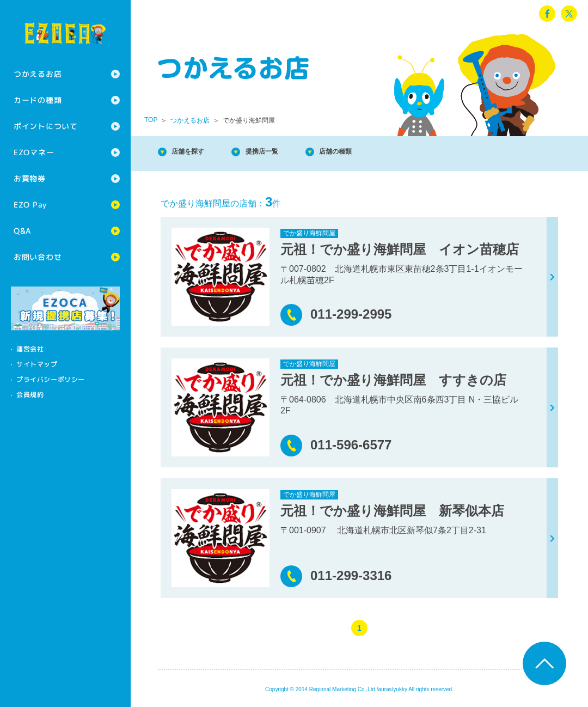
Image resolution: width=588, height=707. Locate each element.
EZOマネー (34, 152)
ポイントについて (46, 126)
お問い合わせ (38, 257)
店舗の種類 (370, 152)
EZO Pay (30, 205)
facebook (547, 14)
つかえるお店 (38, 74)
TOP (151, 120)
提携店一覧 (283, 152)
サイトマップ (37, 364)
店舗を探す (196, 152)
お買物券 (30, 178)
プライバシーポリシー (51, 379)
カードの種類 (38, 100)
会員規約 (30, 395)
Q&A (22, 231)
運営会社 (30, 349)
